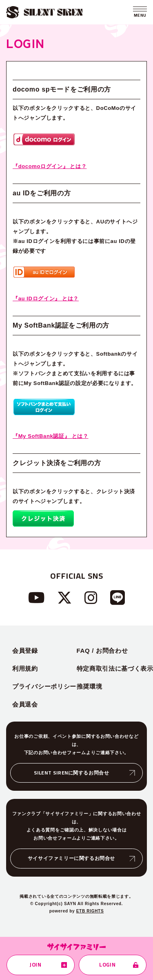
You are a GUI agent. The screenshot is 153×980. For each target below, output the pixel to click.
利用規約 (25, 668)
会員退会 (25, 704)
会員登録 (25, 651)
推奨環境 (90, 686)
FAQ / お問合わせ (102, 651)
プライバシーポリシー (44, 686)
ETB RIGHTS (90, 911)
